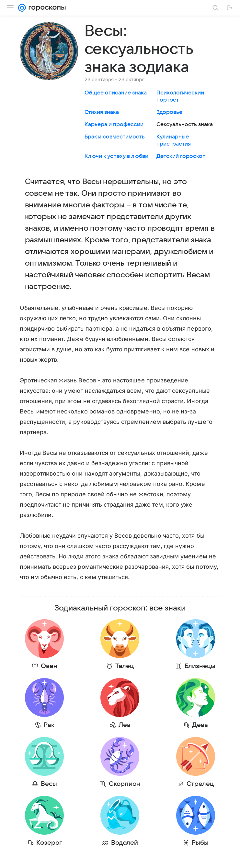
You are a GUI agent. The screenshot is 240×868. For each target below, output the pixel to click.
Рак (49, 725)
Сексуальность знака (185, 125)
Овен (49, 666)
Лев (125, 725)
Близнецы (200, 666)
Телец (125, 666)
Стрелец (200, 784)
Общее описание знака (116, 93)
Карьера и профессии (114, 125)
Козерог (49, 843)
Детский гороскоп (181, 156)
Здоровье (169, 112)
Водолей (125, 843)
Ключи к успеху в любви (116, 156)
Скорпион (125, 784)
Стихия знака (102, 112)
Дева (200, 725)
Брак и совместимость (115, 137)
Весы (49, 784)
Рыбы (200, 843)
